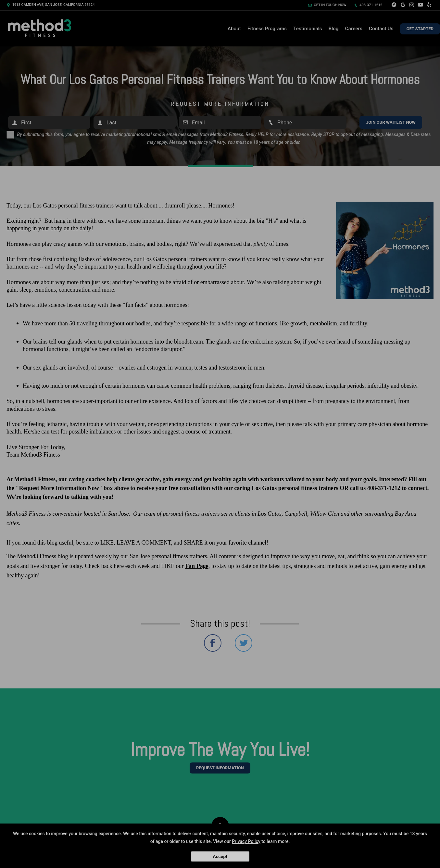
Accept (220, 856)
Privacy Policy (246, 841)
